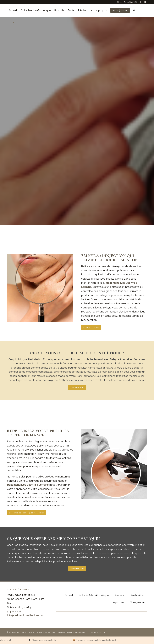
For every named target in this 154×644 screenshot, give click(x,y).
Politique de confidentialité (45, 632)
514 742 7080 (15, 611)
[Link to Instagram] (145, 2)
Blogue (120, 2)
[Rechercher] (134, 10)
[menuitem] (13, 10)
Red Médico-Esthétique (26, 632)
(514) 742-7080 (131, 2)
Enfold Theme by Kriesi (97, 632)
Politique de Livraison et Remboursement (72, 632)
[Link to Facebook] (141, 2)
